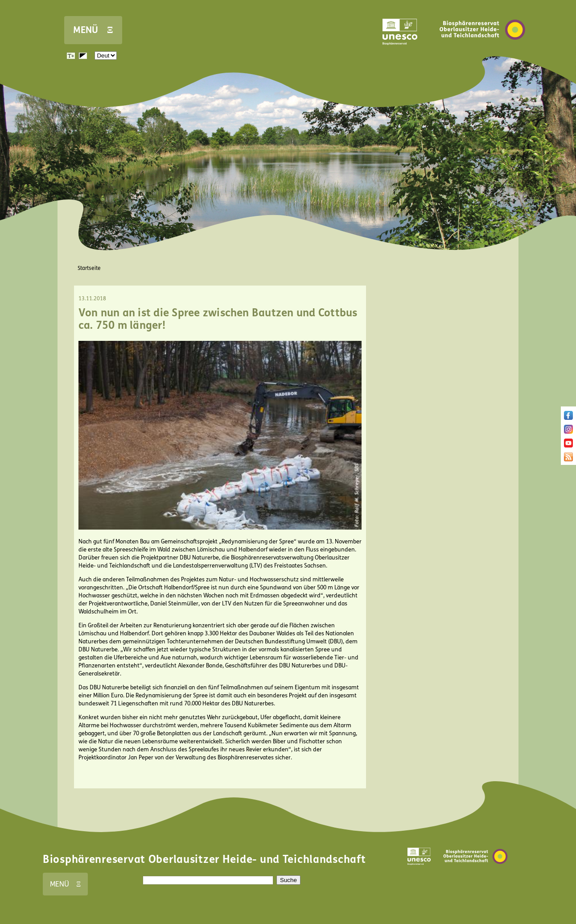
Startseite (89, 268)
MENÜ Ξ (93, 30)
